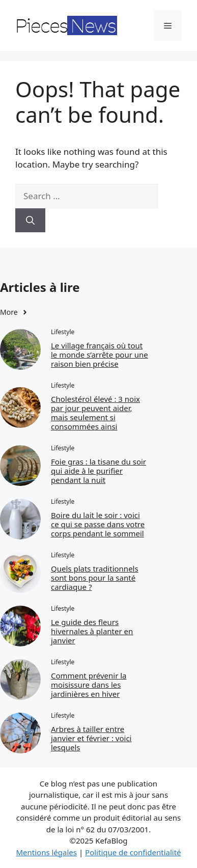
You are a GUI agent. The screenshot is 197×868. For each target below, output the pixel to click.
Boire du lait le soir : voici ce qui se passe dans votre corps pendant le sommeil (98, 524)
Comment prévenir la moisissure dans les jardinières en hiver (89, 685)
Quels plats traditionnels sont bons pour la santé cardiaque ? (95, 578)
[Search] (30, 221)
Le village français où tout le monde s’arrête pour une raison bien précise (100, 355)
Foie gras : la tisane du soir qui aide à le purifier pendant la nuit (99, 471)
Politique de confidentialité (133, 852)
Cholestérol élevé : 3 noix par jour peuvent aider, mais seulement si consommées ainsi (95, 413)
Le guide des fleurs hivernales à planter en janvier (92, 631)
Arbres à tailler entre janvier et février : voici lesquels (91, 738)
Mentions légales (46, 852)
